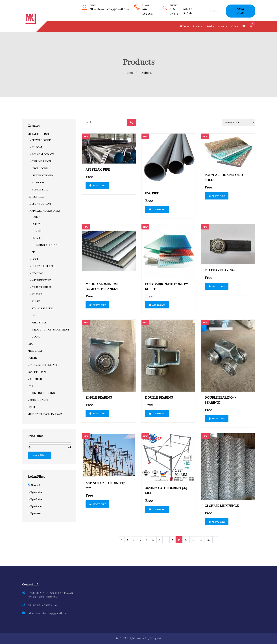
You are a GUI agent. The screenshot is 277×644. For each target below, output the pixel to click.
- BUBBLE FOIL (39, 190)
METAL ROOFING (38, 134)
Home (184, 26)
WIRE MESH (35, 379)
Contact (235, 26)
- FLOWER (36, 238)
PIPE (30, 344)
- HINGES (36, 294)
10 (186, 540)
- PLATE (35, 301)
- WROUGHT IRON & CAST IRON (50, 330)
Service (210, 26)
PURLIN (32, 358)
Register (188, 13)
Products (198, 26)
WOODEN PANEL (38, 400)
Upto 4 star (36, 492)
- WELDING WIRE (41, 280)
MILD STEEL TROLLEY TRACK (46, 414)
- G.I (33, 315)
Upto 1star (36, 513)
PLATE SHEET (36, 197)
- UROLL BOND (39, 168)
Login (187, 9)
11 (193, 540)
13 (208, 540)
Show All (35, 485)
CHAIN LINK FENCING (41, 393)
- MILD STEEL (38, 323)
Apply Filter (39, 455)
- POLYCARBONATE (42, 154)
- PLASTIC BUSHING (42, 266)
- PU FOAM (37, 147)
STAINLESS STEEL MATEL (43, 365)
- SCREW (35, 224)
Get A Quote (240, 11)
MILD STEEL (35, 351)
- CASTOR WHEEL (41, 287)
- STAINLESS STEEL (42, 308)
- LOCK (35, 259)
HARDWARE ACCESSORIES (44, 211)
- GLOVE (35, 337)
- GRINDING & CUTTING (45, 245)
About (221, 26)
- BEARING (37, 273)
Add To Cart (97, 186)
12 (201, 540)
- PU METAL (37, 183)
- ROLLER (36, 231)
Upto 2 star (36, 506)
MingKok (156, 638)
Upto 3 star (36, 499)
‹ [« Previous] (121, 540)
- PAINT (35, 217)
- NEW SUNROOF (40, 140)
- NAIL (34, 252)
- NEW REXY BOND (42, 175)
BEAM (31, 407)
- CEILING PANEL (41, 161)
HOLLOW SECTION (39, 204)
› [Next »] (215, 540)
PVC (30, 386)
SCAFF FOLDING (38, 372)
